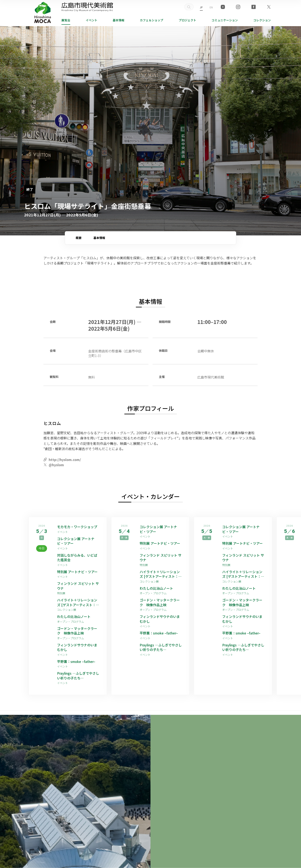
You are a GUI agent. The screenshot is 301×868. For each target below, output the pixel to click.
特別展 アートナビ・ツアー (78, 572)
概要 (79, 238)
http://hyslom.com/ (65, 460)
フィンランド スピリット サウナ (78, 586)
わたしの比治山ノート (74, 616)
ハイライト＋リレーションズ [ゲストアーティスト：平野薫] (78, 602)
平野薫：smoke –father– (76, 661)
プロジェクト (187, 20)
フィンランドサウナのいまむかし (77, 647)
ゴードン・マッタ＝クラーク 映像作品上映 (77, 631)
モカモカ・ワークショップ (77, 527)
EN (211, 7)
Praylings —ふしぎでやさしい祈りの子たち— (78, 676)
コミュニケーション (225, 20)
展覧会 (66, 20)
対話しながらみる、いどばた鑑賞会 (77, 558)
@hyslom (56, 465)
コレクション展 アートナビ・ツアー (76, 541)
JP (201, 7)
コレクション (262, 20)
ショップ (152, 20)
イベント (92, 20)
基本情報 (119, 20)
